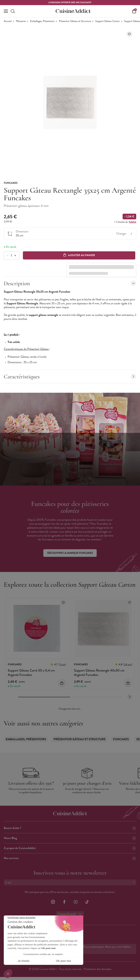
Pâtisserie (21, 21)
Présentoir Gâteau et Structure (75, 21)
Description (70, 283)
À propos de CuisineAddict (70, 848)
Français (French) (70, 914)
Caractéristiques (70, 377)
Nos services (70, 858)
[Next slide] (130, 697)
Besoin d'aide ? (70, 828)
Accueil (8, 21)
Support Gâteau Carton (108, 21)
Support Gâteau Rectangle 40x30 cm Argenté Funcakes (99, 673)
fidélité (133, 222)
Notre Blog (70, 838)
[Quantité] (11, 256)
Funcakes (121, 739)
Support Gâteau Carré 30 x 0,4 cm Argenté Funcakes (31, 673)
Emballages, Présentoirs (42, 21)
